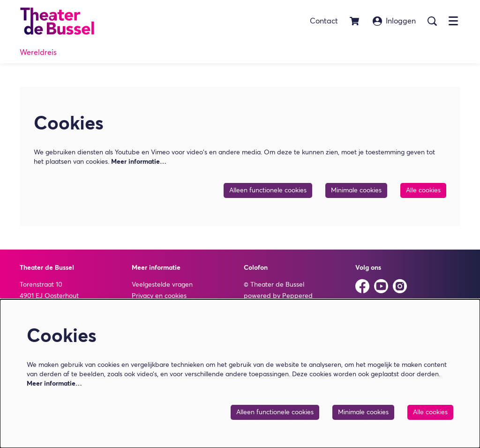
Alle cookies (423, 190)
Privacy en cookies (159, 296)
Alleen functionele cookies (268, 190)
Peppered (297, 296)
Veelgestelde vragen (162, 285)
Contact (324, 21)
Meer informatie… (139, 162)
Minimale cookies (356, 190)
